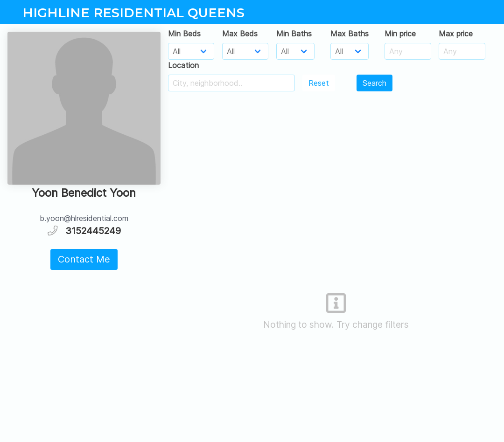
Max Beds (240, 34)
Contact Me (84, 259)
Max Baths (350, 34)
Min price (400, 34)
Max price (456, 34)
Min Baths (294, 34)
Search (374, 83)
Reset (319, 83)
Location (183, 65)
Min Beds (184, 34)
